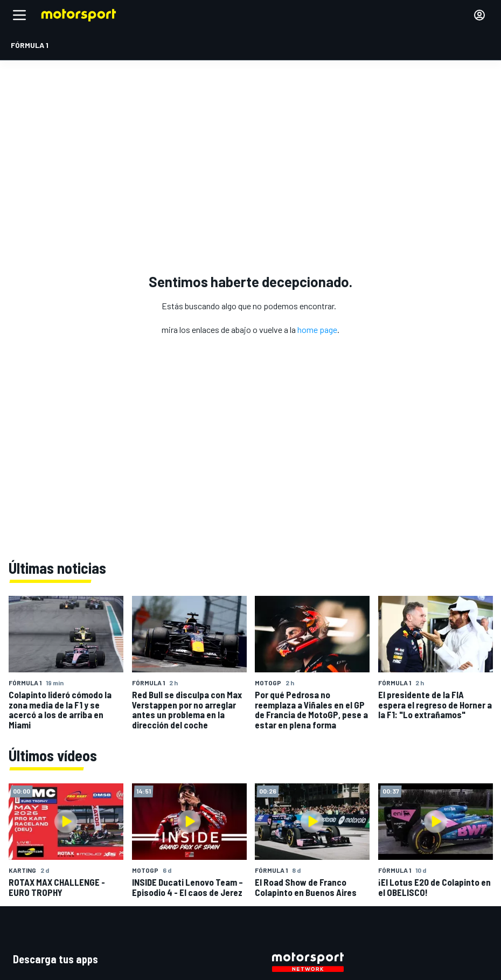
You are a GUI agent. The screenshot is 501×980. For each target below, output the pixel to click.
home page (317, 329)
